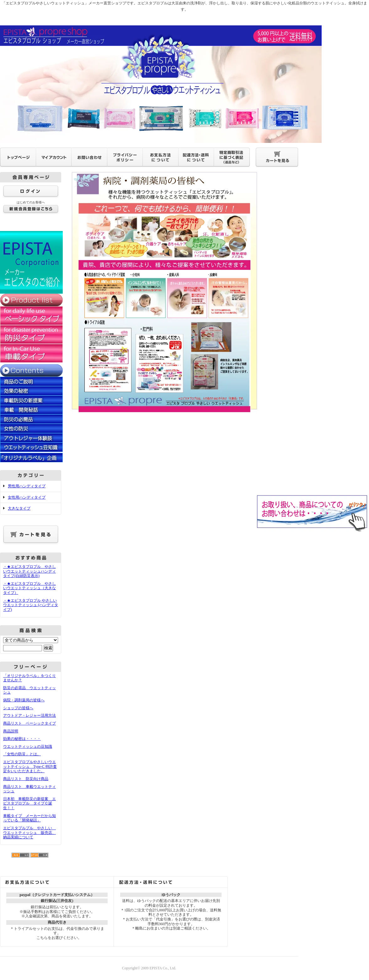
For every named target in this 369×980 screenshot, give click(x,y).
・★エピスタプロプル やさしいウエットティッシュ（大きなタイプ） (29, 588)
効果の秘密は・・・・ (22, 739)
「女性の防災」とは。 (22, 754)
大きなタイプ (19, 508)
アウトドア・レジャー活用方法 (29, 715)
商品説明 (11, 731)
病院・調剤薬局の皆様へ (24, 700)
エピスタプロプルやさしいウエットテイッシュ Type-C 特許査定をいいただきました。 (30, 766)
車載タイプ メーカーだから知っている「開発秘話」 (29, 818)
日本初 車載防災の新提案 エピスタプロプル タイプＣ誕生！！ (29, 803)
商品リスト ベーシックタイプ (29, 723)
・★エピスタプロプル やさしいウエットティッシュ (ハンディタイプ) (31, 605)
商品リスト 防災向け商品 (26, 779)
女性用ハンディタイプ (27, 497)
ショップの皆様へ (18, 708)
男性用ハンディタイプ (27, 486)
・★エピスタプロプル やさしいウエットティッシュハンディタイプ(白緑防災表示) (29, 571)
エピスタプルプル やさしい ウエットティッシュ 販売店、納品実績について (29, 833)
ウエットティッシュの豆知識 (28, 747)
